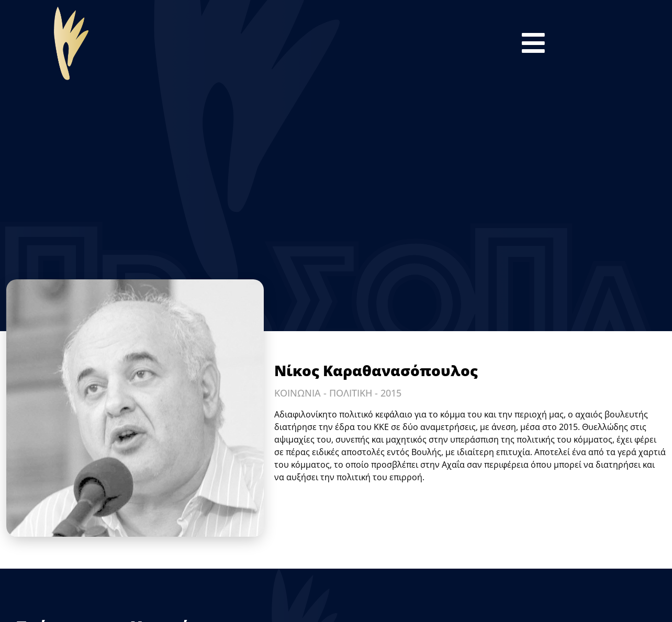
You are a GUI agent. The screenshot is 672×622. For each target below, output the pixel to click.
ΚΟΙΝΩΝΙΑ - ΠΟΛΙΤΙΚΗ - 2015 (338, 393)
